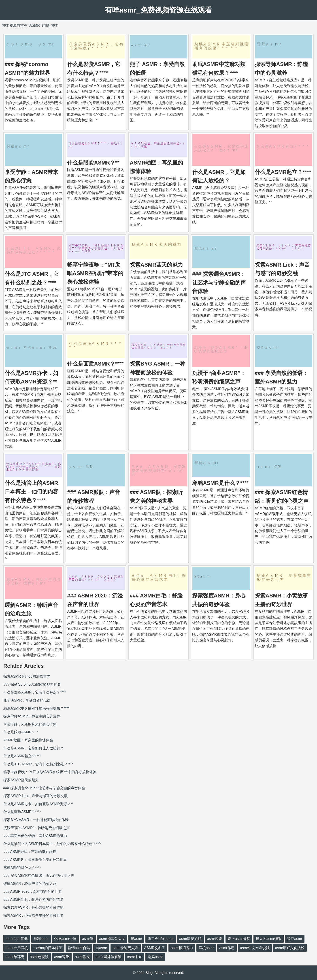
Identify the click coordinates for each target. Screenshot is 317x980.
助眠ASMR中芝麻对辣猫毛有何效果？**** (36, 708)
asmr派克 (83, 957)
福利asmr (41, 939)
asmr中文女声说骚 (255, 948)
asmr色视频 (39, 957)
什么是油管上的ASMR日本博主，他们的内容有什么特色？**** (32, 492)
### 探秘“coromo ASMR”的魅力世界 (32, 684)
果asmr (136, 939)
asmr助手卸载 (17, 939)
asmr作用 (227, 948)
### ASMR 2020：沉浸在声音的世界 (33, 891)
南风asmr (155, 957)
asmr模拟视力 (182, 948)
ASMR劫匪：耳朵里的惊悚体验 (28, 740)
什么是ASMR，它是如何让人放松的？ (34, 748)
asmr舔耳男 (15, 957)
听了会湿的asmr (161, 939)
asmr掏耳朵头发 (112, 939)
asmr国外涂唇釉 (109, 957)
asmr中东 (135, 957)
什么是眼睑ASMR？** (93, 163)
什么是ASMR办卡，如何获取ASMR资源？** (38, 804)
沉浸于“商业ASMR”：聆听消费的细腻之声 (37, 828)
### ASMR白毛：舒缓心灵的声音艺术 (33, 900)
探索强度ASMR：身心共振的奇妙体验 (34, 907)
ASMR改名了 (155, 948)
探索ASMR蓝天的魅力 (156, 265)
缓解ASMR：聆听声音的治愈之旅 (30, 884)
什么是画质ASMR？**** (95, 364)
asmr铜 (88, 939)
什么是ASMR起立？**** (283, 172)
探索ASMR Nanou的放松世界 (27, 676)
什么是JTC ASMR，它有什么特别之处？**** (38, 764)
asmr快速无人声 (126, 948)
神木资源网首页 (15, 25)
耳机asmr (206, 948)
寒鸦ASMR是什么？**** (220, 483)
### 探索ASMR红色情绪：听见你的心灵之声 (39, 876)
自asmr (101, 948)
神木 (55, 25)
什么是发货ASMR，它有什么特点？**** (35, 692)
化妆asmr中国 (65, 939)
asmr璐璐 (62, 957)
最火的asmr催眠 (269, 939)
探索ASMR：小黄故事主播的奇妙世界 (34, 915)
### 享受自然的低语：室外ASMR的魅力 (35, 836)
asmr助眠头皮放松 (290, 948)
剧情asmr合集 (79, 948)
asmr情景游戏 (190, 939)
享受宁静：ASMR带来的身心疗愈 (30, 724)
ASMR (34, 25)
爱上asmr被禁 (239, 939)
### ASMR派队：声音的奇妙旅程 (30, 852)
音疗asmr (295, 939)
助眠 (45, 25)
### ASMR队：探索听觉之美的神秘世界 (35, 860)
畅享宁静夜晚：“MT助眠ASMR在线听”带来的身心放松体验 (95, 273)
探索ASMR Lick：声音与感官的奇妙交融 (35, 796)
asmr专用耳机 (17, 948)
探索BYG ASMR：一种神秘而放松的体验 (36, 820)
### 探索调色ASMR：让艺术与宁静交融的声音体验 (219, 282)
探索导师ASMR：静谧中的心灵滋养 (32, 716)
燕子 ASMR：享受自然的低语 (27, 700)
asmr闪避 (215, 939)
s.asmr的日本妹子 (48, 948)
